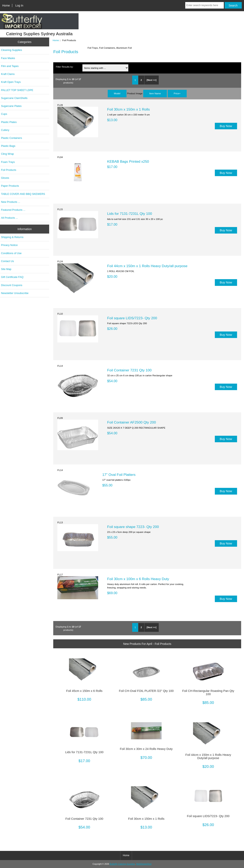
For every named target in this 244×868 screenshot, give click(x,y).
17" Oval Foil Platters (119, 475)
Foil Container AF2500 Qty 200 (131, 422)
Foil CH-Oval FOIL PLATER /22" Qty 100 (146, 691)
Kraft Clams (8, 74)
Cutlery (5, 130)
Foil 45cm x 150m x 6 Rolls (84, 691)
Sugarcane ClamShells (14, 98)
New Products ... (11, 202)
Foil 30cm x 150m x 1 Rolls (128, 109)
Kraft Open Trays (11, 82)
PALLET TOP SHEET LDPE (17, 90)
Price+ (177, 93)
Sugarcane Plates (11, 106)
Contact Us (7, 261)
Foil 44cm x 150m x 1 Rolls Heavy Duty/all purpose (147, 266)
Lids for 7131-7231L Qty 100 (130, 214)
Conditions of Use (11, 253)
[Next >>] (152, 80)
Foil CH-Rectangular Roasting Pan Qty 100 (208, 692)
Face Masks (8, 58)
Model (117, 93)
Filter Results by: (65, 67)
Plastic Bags (8, 146)
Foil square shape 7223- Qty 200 (133, 527)
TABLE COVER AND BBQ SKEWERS (23, 194)
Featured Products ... (13, 210)
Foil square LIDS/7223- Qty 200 (132, 318)
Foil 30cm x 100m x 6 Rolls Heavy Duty (138, 579)
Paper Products (10, 186)
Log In (19, 5)
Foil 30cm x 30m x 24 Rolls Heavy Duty (146, 749)
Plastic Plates (9, 122)
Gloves (5, 178)
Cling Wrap (7, 154)
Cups (4, 114)
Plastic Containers (12, 138)
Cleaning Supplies (12, 50)
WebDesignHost (144, 864)
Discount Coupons (12, 285)
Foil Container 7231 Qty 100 (129, 370)
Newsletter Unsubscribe (15, 293)
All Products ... (9, 218)
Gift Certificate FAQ (12, 277)
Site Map (6, 269)
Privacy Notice (9, 245)
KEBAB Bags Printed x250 (128, 161)
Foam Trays (8, 162)
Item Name (155, 93)
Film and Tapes (10, 66)
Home (6, 5)
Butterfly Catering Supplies (122, 864)
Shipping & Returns (12, 237)
